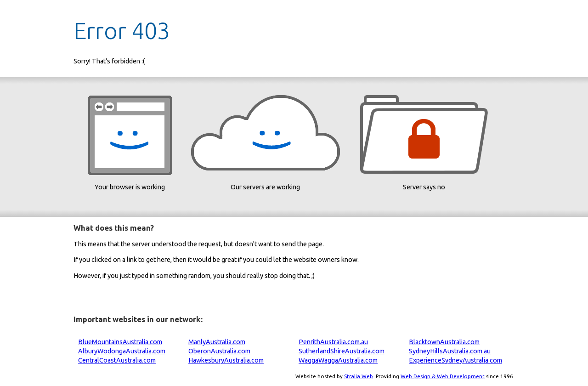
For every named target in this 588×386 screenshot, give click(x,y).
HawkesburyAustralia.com (226, 360)
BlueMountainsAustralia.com (120, 342)
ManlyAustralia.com (217, 342)
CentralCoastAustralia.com (117, 360)
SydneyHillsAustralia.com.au (450, 351)
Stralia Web (359, 376)
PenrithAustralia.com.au (333, 342)
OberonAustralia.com (219, 351)
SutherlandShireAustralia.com (342, 351)
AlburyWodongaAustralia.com (122, 351)
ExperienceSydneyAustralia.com (455, 360)
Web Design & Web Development (443, 376)
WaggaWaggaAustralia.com (338, 360)
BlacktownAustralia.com (444, 342)
